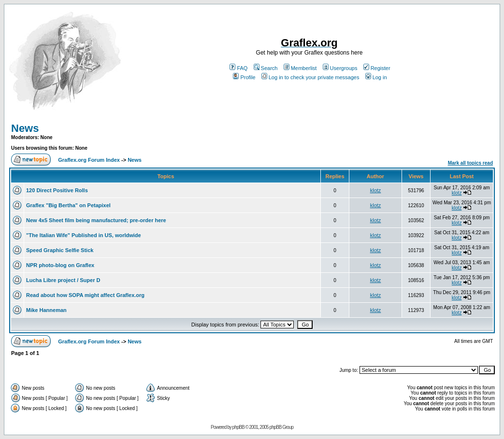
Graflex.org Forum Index (89, 160)
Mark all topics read (470, 163)
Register (377, 68)
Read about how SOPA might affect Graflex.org (85, 295)
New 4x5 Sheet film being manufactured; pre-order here (96, 220)
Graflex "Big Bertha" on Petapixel (68, 205)
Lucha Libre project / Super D (63, 280)
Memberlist (300, 68)
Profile (244, 77)
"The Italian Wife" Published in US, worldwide (84, 235)
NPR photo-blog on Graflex (60, 265)
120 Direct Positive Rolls (57, 190)
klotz (376, 190)
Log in (376, 77)
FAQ (238, 68)
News (25, 128)
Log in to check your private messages (310, 77)
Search (266, 68)
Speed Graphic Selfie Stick (60, 250)
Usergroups (340, 68)
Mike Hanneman (46, 310)
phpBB (238, 427)
